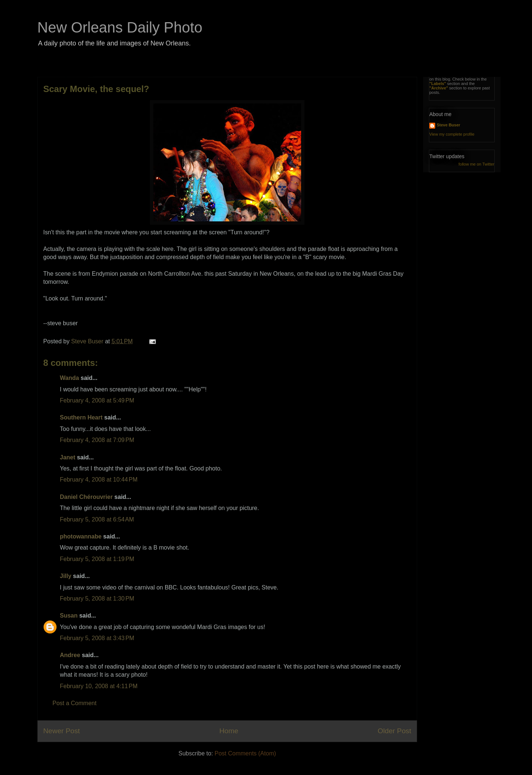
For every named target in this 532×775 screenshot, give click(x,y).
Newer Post (62, 731)
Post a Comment (74, 703)
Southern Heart (81, 417)
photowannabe (81, 536)
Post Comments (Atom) (245, 753)
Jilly (66, 576)
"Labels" (438, 84)
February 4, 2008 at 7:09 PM (97, 440)
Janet (68, 457)
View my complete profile (452, 134)
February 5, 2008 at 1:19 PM (97, 559)
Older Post (394, 731)
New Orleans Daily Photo (120, 27)
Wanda (69, 378)
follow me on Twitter (476, 164)
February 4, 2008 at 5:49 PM (97, 400)
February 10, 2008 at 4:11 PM (99, 686)
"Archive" (439, 88)
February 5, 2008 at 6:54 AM (97, 519)
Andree (70, 655)
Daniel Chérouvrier (87, 497)
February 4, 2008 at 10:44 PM (99, 480)
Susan (69, 616)
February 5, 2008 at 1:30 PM (97, 599)
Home (229, 731)
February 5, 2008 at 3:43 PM (97, 638)
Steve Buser (449, 125)
